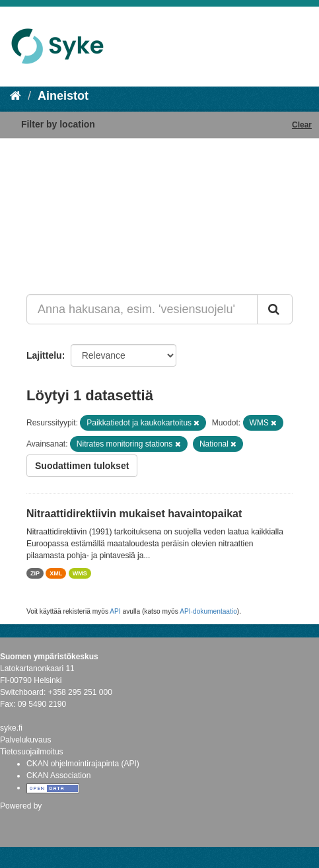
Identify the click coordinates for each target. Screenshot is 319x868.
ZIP (35, 573)
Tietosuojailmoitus (32, 752)
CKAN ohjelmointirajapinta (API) (83, 764)
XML (56, 573)
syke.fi (11, 728)
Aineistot (63, 96)
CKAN (22, 820)
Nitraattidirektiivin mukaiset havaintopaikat (134, 514)
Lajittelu (44, 355)
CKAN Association (58, 776)
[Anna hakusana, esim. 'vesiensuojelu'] (142, 309)
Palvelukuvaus (25, 740)
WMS (80, 573)
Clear (302, 125)
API (115, 611)
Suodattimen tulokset (82, 466)
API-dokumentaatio (208, 611)
